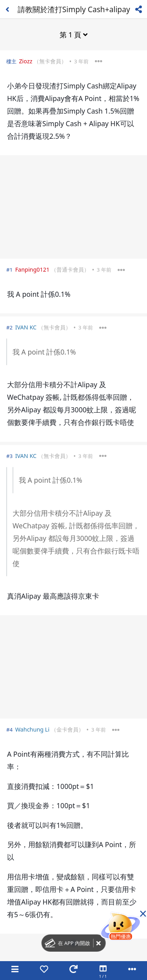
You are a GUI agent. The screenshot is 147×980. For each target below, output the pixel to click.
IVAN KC (26, 327)
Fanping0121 (33, 269)
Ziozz (25, 61)
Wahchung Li (33, 729)
